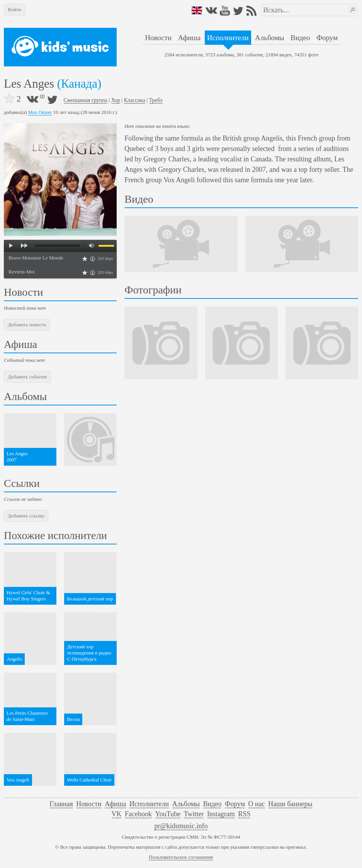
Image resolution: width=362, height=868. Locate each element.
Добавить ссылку (26, 516)
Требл (156, 100)
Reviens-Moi (22, 272)
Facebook (138, 814)
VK (117, 814)
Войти (14, 9)
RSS (244, 814)
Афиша (189, 38)
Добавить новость (27, 325)
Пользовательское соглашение (181, 857)
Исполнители (228, 38)
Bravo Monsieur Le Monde (36, 258)
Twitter (194, 814)
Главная (61, 804)
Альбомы (269, 38)
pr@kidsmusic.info (181, 826)
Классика (135, 100)
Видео (300, 38)
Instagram (221, 814)
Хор (116, 100)
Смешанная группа (86, 100)
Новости (158, 38)
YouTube (168, 814)
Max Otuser (40, 112)
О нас (257, 804)
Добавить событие (27, 377)
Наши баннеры (290, 804)
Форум (327, 38)
